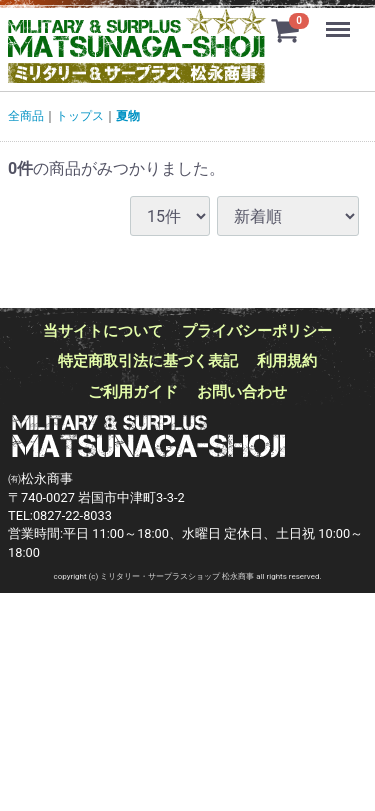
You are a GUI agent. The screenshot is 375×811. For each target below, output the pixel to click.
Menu (340, 20)
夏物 (128, 116)
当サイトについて (103, 331)
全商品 (26, 116)
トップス (80, 116)
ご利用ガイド (133, 392)
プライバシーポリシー (257, 331)
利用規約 (287, 361)
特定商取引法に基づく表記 (148, 361)
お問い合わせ (242, 392)
